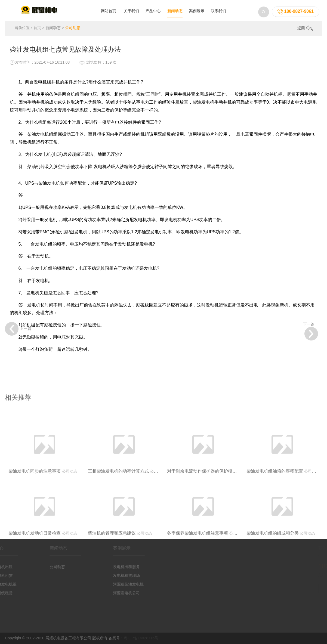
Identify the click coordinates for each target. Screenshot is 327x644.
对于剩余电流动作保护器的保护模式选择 (206, 485)
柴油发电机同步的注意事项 (35, 485)
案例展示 (197, 11)
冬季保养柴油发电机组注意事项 (198, 547)
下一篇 (311, 331)
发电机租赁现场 (116, 575)
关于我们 (131, 11)
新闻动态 (175, 11)
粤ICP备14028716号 (141, 638)
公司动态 (73, 28)
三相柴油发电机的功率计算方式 (118, 485)
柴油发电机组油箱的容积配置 (275, 485)
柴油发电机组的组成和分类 (273, 547)
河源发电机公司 (116, 593)
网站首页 (109, 11)
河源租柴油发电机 (118, 584)
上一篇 (18, 329)
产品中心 (153, 11)
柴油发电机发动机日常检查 (35, 547)
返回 (305, 28)
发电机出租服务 (116, 567)
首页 (37, 28)
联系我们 (218, 11)
